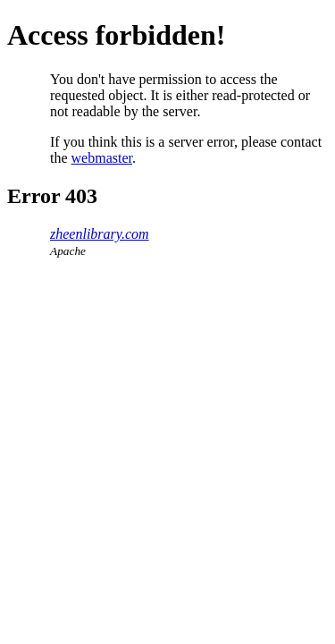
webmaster (102, 158)
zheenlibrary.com (100, 234)
